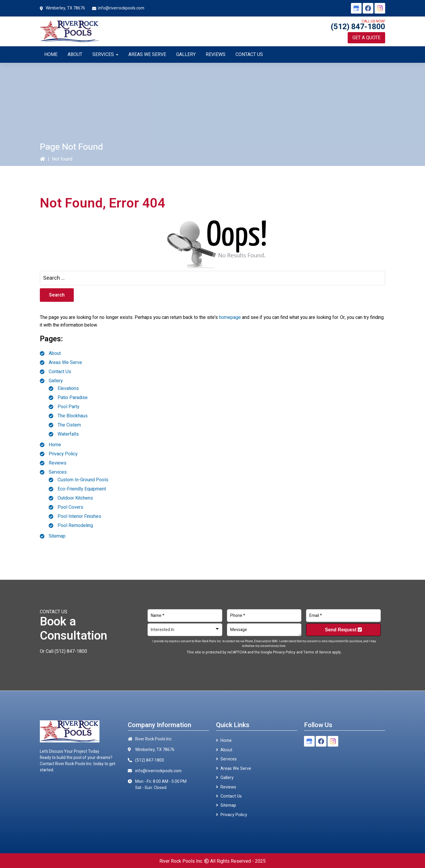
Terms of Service (317, 652)
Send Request (343, 630)
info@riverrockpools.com (121, 8)
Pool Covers (70, 507)
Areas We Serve (65, 363)
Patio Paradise (73, 398)
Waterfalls (68, 434)
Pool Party (68, 407)
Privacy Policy (63, 454)
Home (55, 445)
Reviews (58, 463)
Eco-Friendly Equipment (82, 489)
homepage (230, 317)
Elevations (68, 388)
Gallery (56, 381)
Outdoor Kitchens (75, 498)
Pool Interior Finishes (79, 516)
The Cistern (69, 425)
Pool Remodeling (75, 526)
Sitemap (57, 536)
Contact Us (60, 372)
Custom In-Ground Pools (83, 480)
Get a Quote (366, 38)
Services (58, 472)
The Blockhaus (73, 416)
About (55, 353)
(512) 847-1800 (358, 27)
